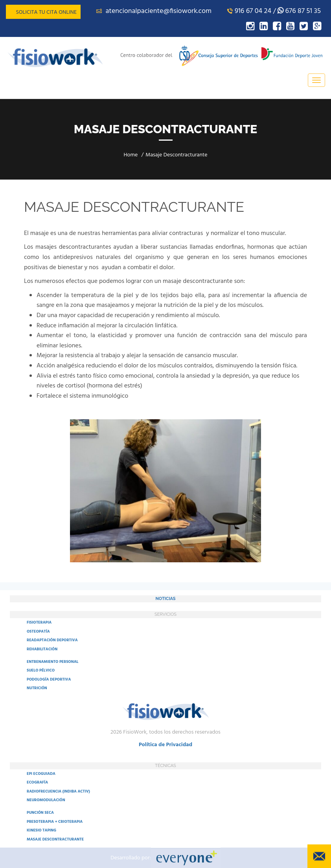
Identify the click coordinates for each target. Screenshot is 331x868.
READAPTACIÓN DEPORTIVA (52, 640)
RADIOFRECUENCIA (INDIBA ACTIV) (58, 791)
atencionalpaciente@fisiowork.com (154, 11)
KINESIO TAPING (41, 830)
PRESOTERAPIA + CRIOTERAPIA (55, 822)
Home (131, 155)
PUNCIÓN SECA (40, 813)
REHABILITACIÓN (42, 649)
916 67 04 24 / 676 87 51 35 (274, 11)
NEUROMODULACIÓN (46, 800)
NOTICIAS (165, 599)
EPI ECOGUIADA (41, 774)
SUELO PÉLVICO (41, 670)
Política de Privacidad (165, 745)
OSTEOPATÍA (38, 631)
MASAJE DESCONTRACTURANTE (55, 839)
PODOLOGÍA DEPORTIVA (49, 679)
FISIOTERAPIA (39, 622)
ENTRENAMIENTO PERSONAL (52, 662)
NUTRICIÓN (37, 688)
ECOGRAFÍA (37, 782)
